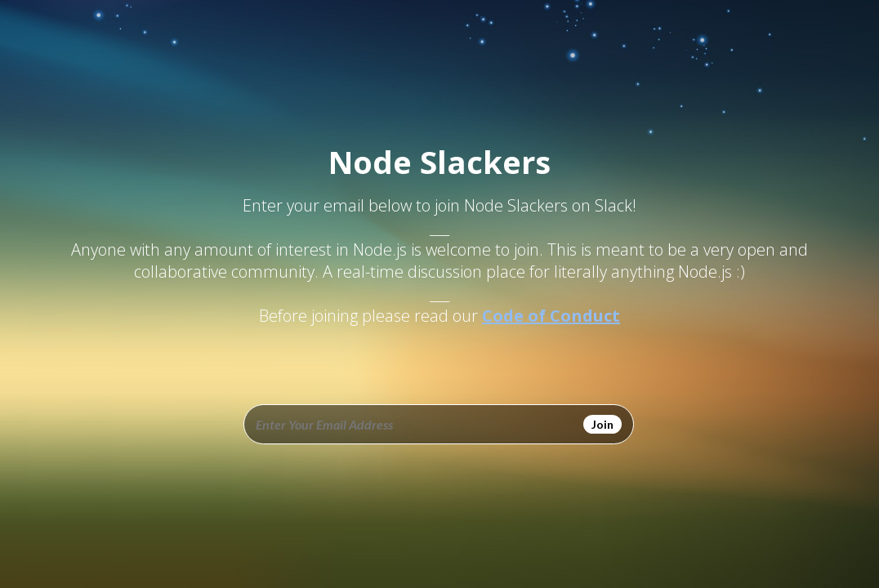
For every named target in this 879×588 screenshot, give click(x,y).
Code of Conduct (551, 316)
